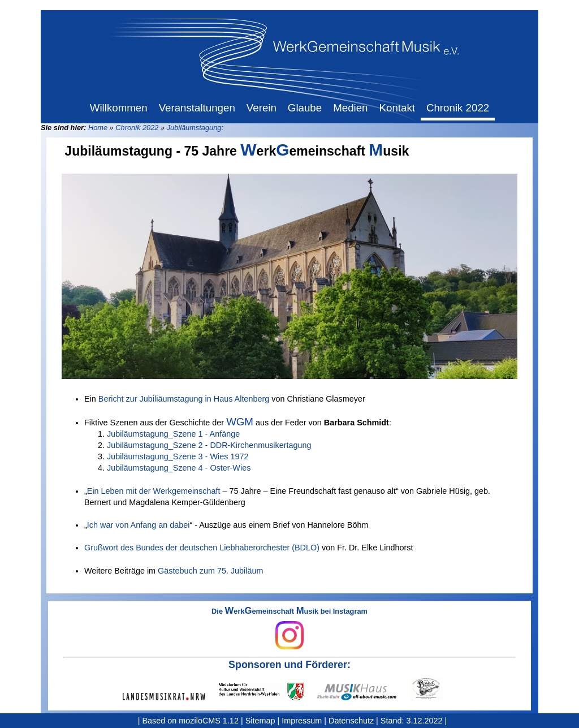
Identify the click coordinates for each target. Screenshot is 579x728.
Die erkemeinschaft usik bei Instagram (289, 628)
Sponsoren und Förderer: (289, 665)
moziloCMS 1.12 (209, 721)
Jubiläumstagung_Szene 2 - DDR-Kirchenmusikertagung (209, 445)
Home (98, 128)
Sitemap (260, 721)
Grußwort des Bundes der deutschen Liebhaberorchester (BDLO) (202, 548)
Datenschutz (351, 721)
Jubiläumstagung (194, 128)
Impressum (302, 721)
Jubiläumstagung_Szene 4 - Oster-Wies (179, 468)
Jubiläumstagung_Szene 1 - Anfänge (173, 434)
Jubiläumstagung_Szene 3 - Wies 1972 (178, 456)
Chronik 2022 (137, 128)
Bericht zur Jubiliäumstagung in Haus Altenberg (184, 399)
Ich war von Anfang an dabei (139, 525)
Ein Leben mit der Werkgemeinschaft (154, 491)
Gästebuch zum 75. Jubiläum (210, 571)
